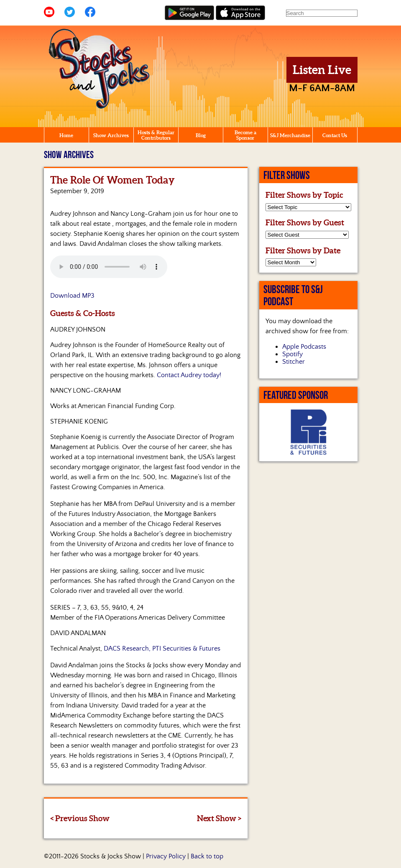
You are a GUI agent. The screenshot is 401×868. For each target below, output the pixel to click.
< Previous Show (80, 818)
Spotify (292, 354)
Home (66, 135)
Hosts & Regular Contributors (156, 135)
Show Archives (111, 135)
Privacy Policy (166, 856)
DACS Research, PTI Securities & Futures (162, 648)
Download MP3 (72, 296)
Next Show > (219, 818)
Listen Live (322, 70)
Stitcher (294, 362)
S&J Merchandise (290, 135)
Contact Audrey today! (189, 375)
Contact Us (335, 135)
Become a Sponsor (245, 135)
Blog (201, 135)
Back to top (207, 856)
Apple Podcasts (304, 347)
